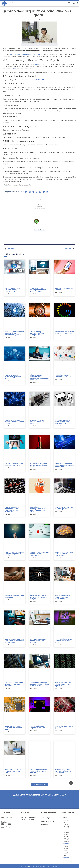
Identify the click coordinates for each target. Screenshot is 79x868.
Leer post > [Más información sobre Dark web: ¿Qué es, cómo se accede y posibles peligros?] (9, 690)
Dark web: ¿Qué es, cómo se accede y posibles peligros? (14, 686)
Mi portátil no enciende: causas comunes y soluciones (38, 422)
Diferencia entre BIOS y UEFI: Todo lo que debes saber (13, 730)
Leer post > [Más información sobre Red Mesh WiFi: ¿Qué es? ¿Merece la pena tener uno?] (9, 778)
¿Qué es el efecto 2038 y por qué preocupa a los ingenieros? (63, 686)
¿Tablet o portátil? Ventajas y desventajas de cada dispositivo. (67, 839)
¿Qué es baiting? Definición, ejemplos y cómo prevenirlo (38, 333)
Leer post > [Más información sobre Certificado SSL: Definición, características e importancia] (33, 559)
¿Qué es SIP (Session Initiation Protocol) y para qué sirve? (14, 422)
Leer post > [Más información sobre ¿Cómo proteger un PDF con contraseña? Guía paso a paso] (58, 778)
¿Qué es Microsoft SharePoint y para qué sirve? (13, 377)
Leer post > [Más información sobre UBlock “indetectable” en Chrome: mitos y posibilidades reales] (9, 294)
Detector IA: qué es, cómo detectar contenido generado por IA (64, 422)
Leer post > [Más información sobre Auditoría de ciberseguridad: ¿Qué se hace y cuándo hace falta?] (33, 516)
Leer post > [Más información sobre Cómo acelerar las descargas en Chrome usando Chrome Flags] (33, 294)
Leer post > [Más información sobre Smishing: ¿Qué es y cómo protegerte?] (9, 601)
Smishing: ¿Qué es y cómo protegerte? (14, 598)
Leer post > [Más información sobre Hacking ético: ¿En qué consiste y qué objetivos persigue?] (33, 603)
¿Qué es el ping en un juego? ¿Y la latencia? (38, 729)
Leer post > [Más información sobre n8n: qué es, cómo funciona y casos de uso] (58, 380)
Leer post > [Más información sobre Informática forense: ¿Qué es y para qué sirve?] (58, 513)
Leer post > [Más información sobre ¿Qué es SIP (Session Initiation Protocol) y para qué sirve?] (9, 427)
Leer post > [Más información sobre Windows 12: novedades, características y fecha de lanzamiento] (58, 470)
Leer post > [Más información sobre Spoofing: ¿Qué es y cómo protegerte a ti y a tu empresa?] (33, 647)
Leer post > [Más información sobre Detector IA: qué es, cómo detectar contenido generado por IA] (58, 427)
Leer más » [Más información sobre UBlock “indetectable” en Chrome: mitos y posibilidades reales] (66, 860)
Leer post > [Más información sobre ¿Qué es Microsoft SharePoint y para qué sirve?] (9, 382)
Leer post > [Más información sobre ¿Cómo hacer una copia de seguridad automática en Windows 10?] (33, 690)
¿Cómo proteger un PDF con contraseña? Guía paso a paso (63, 773)
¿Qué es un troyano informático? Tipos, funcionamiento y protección (12, 510)
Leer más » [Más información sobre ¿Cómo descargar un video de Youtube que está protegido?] (66, 832)
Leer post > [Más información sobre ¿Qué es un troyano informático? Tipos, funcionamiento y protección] (9, 516)
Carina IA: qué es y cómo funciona (64, 289)
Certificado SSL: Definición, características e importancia (39, 555)
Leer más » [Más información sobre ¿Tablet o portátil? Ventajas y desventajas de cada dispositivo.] (66, 846)
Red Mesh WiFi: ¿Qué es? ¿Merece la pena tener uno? (14, 773)
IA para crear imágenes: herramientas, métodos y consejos (39, 466)
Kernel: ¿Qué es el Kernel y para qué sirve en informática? (64, 555)
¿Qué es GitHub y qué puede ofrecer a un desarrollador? (62, 599)
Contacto (45, 827)
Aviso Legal (46, 820)
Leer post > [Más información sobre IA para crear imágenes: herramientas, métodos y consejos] (33, 470)
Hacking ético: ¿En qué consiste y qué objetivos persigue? (39, 599)
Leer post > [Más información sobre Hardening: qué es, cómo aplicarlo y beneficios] (9, 469)
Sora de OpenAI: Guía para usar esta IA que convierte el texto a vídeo (15, 642)
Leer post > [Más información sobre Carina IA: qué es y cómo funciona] (58, 293)
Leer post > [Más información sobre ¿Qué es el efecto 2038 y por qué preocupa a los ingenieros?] (58, 690)
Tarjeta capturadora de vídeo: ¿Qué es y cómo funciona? (38, 773)
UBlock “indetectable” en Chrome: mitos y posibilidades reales (14, 290)
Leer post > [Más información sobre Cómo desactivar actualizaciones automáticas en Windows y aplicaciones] (33, 383)
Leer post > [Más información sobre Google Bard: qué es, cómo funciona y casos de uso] (58, 336)
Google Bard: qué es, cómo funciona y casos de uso (64, 333)
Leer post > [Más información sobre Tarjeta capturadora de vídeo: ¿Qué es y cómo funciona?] (33, 778)
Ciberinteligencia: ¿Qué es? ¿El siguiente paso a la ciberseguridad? (15, 555)
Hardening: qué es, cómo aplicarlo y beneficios (14, 465)
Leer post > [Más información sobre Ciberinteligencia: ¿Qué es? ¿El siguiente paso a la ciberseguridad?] (9, 559)
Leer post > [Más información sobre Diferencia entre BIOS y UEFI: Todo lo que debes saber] (9, 734)
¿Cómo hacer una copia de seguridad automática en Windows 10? (39, 686)
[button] (69, 3)
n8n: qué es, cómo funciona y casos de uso (63, 376)
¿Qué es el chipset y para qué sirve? (64, 729)
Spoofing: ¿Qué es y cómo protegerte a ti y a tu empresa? (39, 642)
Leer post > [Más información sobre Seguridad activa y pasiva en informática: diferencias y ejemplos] (9, 338)
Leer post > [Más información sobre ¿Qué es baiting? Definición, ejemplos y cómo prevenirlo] (33, 338)
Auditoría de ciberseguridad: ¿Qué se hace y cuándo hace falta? (39, 510)
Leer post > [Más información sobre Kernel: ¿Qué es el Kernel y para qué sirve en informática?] (58, 559)
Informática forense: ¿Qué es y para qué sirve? (64, 509)
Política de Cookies (48, 824)
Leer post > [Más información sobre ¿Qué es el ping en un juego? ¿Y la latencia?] (33, 732)
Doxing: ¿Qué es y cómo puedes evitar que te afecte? (63, 642)
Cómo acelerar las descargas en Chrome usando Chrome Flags (38, 290)
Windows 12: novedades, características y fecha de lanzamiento (64, 466)
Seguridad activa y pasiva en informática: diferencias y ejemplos (15, 333)
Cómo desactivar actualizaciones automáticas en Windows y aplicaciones (39, 378)
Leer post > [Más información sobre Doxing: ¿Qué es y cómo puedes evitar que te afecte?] (58, 647)
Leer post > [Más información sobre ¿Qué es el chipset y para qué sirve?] (58, 732)
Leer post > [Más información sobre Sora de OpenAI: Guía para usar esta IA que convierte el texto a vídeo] (9, 647)
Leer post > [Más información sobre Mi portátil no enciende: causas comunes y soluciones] (33, 427)
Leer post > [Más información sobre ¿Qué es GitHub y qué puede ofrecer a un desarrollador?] (58, 603)
